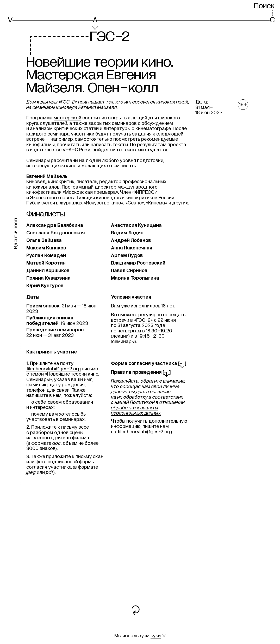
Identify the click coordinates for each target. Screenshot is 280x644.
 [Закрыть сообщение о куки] (164, 636)
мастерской (67, 118)
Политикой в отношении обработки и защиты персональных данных (148, 408)
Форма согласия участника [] (149, 363)
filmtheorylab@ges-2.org (54, 369)
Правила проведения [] (141, 372)
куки (156, 636)
